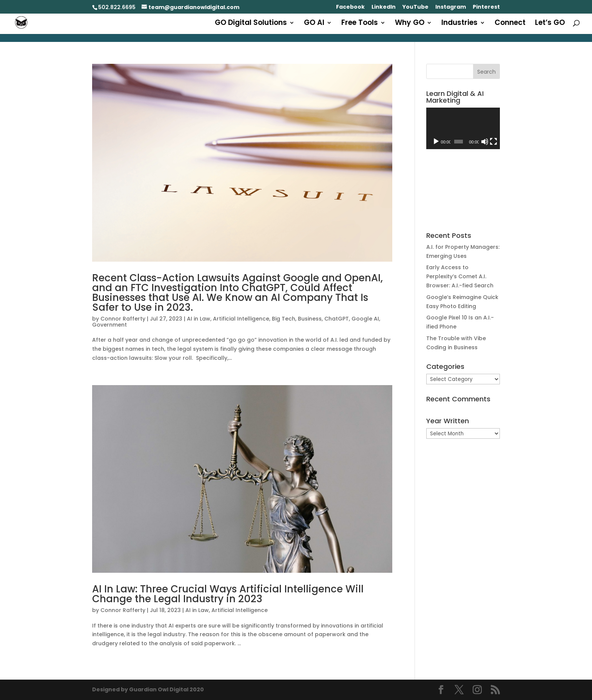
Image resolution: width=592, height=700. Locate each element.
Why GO (410, 24)
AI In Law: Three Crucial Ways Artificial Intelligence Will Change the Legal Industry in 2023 (228, 594)
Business (310, 319)
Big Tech (284, 319)
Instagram (451, 7)
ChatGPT (337, 319)
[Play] (436, 142)
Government (109, 325)
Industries (459, 24)
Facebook (350, 7)
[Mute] (485, 142)
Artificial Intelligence (241, 319)
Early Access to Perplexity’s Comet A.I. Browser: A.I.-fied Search (460, 276)
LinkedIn (384, 7)
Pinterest (486, 7)
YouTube (415, 7)
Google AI (365, 319)
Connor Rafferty (123, 319)
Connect (510, 24)
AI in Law (199, 319)
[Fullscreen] (493, 142)
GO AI (314, 24)
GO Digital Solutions (251, 24)
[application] (463, 128)
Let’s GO (550, 24)
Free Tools (360, 24)
